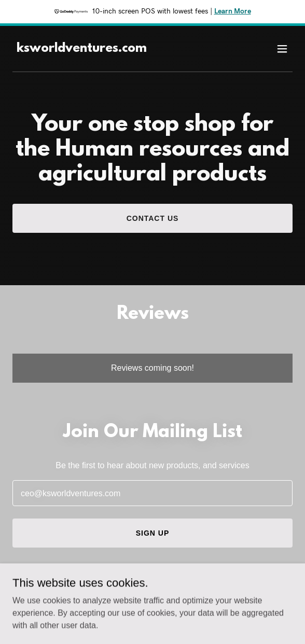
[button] (282, 49)
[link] (82, 49)
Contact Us (153, 218)
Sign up (153, 533)
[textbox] (152, 493)
